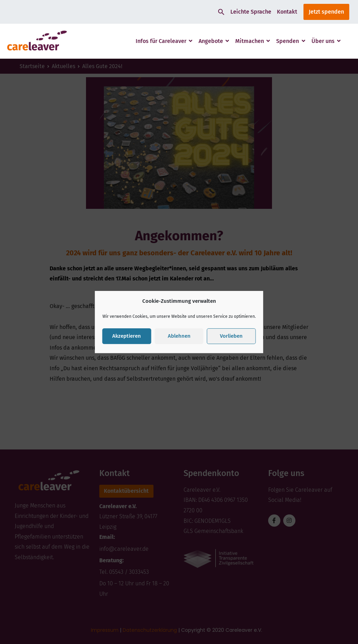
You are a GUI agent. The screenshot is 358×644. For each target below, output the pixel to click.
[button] (221, 12)
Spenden (288, 41)
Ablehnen (179, 336)
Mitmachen (250, 41)
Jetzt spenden (326, 12)
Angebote (211, 41)
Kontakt (287, 12)
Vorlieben (231, 336)
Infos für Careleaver (161, 41)
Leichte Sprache (251, 12)
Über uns (323, 41)
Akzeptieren (127, 336)
